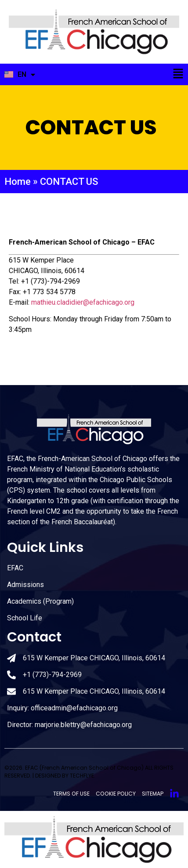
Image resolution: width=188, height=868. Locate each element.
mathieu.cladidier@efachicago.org (83, 302)
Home (18, 182)
